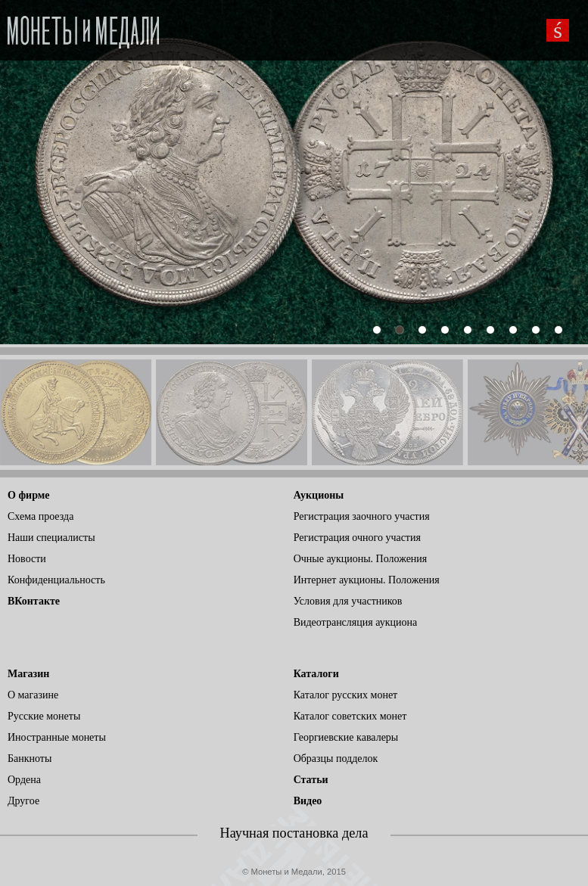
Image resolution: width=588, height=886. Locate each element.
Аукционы (319, 495)
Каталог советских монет (350, 716)
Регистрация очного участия (357, 538)
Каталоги (316, 674)
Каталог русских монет (346, 695)
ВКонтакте (34, 601)
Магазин (28, 674)
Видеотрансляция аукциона (356, 622)
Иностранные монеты (57, 737)
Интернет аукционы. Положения (367, 580)
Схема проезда (40, 516)
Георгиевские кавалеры (346, 737)
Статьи (311, 780)
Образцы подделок (336, 759)
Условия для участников (348, 601)
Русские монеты (44, 716)
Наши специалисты (51, 538)
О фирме (28, 495)
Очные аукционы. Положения (361, 559)
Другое (23, 801)
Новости (27, 559)
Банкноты (30, 759)
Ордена (24, 780)
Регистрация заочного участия (362, 516)
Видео (308, 801)
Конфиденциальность (56, 580)
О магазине (33, 695)
